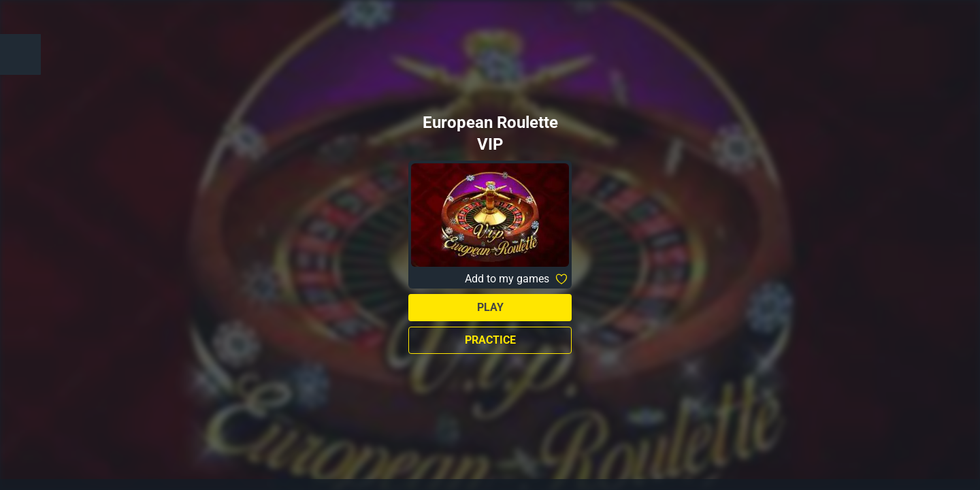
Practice (490, 340)
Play (490, 307)
